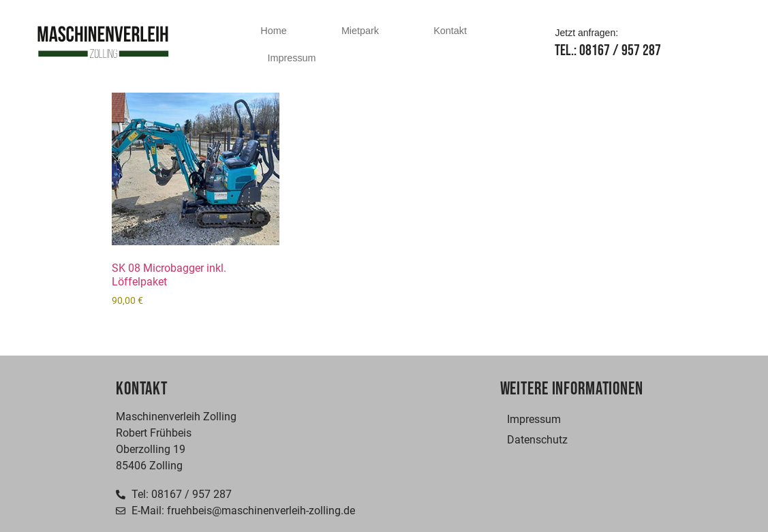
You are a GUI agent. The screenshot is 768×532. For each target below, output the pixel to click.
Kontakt (450, 31)
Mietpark (360, 31)
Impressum (291, 58)
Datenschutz (537, 440)
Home (273, 31)
